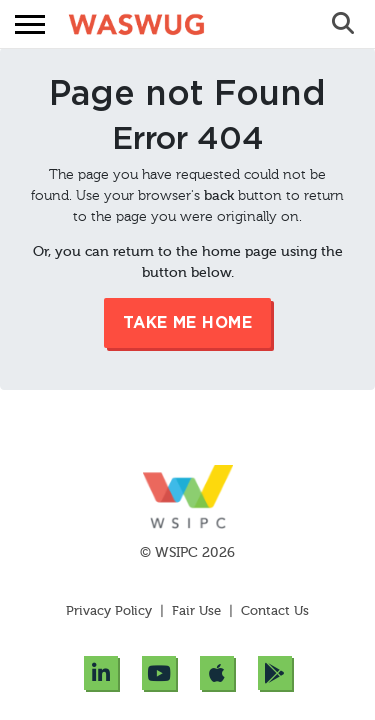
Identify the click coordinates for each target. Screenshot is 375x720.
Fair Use (196, 611)
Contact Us (275, 611)
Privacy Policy (111, 611)
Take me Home (188, 323)
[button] (30, 24)
